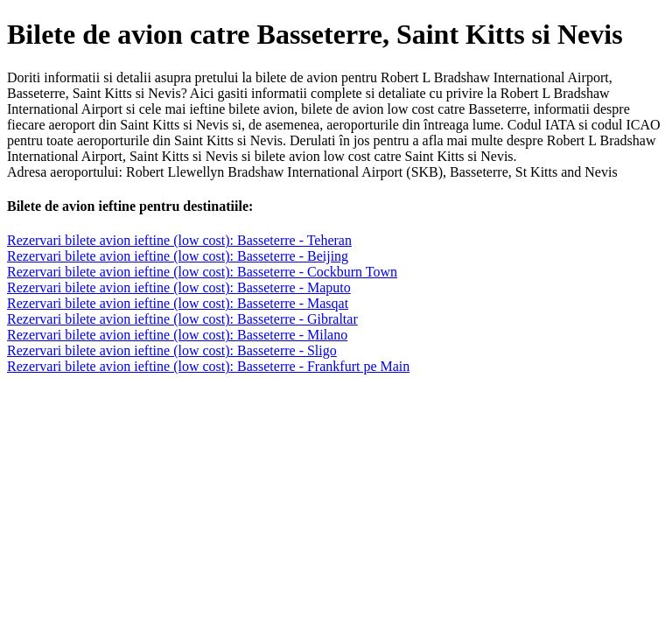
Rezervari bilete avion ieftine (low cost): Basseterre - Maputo (179, 287)
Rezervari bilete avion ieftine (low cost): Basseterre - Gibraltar (182, 319)
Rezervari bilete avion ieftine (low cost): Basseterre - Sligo (172, 350)
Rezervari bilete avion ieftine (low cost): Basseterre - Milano (177, 335)
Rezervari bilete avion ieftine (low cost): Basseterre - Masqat (178, 303)
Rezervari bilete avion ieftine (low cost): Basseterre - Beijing (178, 256)
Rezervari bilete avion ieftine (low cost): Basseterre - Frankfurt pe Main (208, 366)
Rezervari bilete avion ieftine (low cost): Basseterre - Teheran (179, 240)
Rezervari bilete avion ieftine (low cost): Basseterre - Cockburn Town (202, 272)
